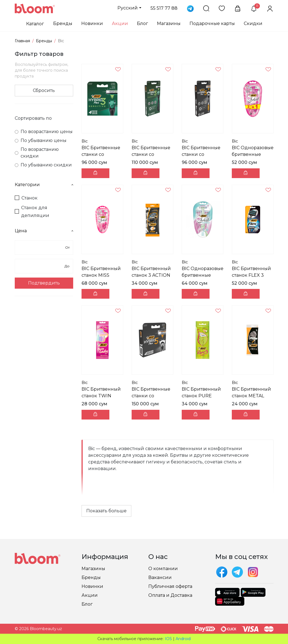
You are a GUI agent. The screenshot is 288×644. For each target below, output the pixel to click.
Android (183, 639)
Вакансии (160, 577)
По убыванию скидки (43, 165)
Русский (128, 8)
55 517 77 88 (164, 8)
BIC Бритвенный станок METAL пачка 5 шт (251, 396)
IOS (168, 639)
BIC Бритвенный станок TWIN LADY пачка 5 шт (101, 396)
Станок (26, 198)
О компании (163, 569)
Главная (22, 41)
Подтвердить (44, 283)
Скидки (253, 23)
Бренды (63, 23)
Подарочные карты (212, 23)
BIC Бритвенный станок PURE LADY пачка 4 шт (201, 396)
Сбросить (44, 90)
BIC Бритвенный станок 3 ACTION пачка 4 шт (151, 275)
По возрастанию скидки (37, 153)
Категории (44, 185)
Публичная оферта (170, 586)
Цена (44, 231)
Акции (120, 23)
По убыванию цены (41, 140)
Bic (85, 141)
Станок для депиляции (32, 211)
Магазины (169, 23)
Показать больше (106, 511)
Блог (142, 23)
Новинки (92, 23)
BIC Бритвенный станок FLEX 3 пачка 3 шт (251, 275)
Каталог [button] (35, 24)
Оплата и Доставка (170, 595)
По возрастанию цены (44, 132)
